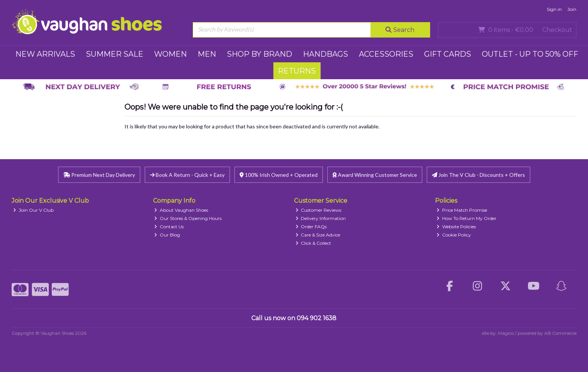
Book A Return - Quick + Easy (187, 175)
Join (572, 9)
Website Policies (456, 227)
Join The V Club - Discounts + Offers (478, 175)
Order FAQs (311, 227)
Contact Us (169, 227)
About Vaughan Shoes (181, 210)
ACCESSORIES (386, 54)
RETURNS (297, 71)
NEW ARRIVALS (45, 54)
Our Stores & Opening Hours (188, 218)
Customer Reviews (319, 210)
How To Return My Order (466, 218)
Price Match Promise (462, 210)
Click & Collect (313, 243)
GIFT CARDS (448, 54)
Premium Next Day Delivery (99, 175)
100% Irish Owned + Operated (279, 175)
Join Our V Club (33, 210)
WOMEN (170, 54)
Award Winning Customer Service (375, 175)
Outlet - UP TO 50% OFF (530, 54)
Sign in (554, 9)
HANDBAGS (325, 54)
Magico (506, 333)
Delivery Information (321, 218)
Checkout (557, 30)
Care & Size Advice (318, 235)
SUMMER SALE (115, 54)
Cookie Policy (454, 235)
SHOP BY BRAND (259, 54)
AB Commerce (560, 333)
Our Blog (167, 235)
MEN (207, 54)
